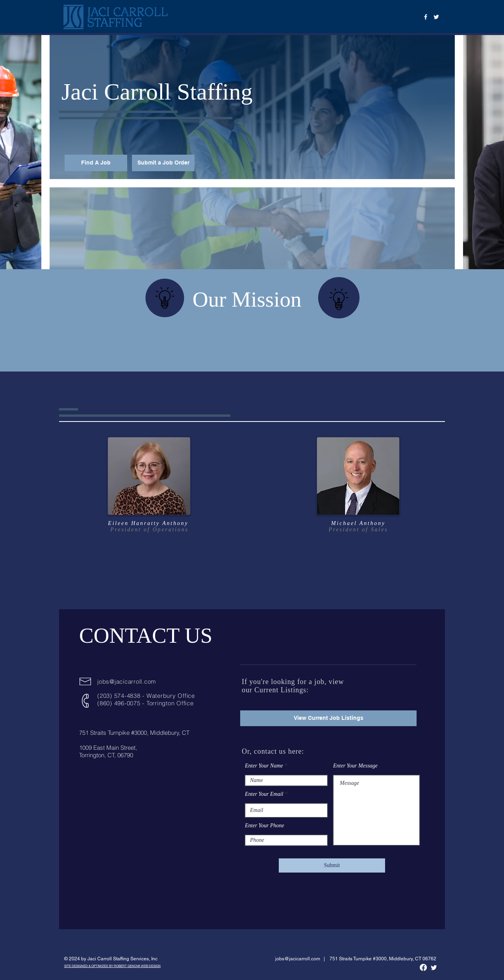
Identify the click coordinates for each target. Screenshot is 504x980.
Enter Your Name (264, 766)
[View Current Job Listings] (328, 718)
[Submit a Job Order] (163, 163)
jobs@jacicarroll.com (127, 681)
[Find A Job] (96, 163)
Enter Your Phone (265, 826)
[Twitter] (436, 17)
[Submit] (332, 865)
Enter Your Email (264, 794)
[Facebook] (426, 17)
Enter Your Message (355, 766)
